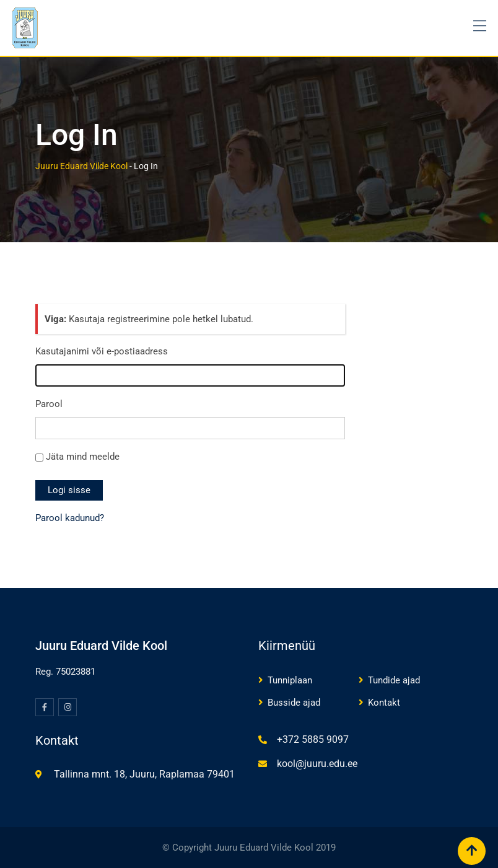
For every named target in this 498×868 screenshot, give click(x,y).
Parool (49, 404)
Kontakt (384, 703)
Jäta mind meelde (83, 457)
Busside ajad (294, 703)
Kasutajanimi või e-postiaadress (102, 351)
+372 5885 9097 (313, 739)
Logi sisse (69, 490)
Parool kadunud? (70, 518)
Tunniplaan (290, 680)
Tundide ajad (394, 680)
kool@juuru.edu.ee (317, 764)
